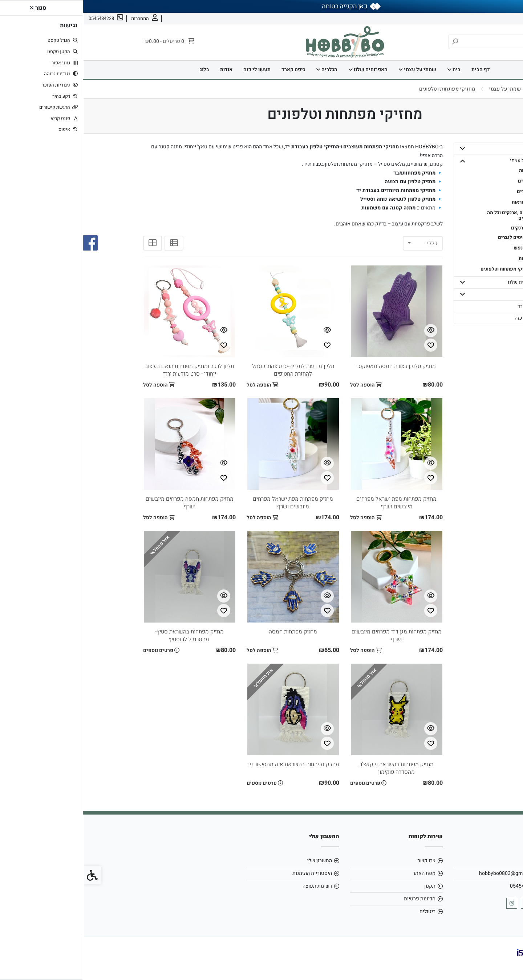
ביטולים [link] (344, 911)
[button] (379, 149)
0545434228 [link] (441, 886)
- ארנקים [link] (437, 228)
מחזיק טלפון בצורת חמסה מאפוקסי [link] (313, 366)
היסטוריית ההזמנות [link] (229, 873)
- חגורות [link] (443, 258)
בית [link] (371, 70)
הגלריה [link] (244, 70)
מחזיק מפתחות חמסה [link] (210, 632)
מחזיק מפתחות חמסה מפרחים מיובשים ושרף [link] (106, 503)
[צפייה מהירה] (348, 331)
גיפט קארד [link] (210, 70)
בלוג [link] (121, 70)
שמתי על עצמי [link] (334, 70)
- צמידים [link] (443, 191)
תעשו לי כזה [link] (174, 70)
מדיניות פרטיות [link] (336, 899)
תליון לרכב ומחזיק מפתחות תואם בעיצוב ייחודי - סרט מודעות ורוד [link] (106, 370)
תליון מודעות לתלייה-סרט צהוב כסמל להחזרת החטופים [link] (210, 370)
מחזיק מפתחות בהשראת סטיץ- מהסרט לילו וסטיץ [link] (106, 635)
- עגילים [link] (443, 181)
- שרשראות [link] (440, 202)
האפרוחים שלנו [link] (285, 70)
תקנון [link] (347, 886)
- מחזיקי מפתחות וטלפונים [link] (424, 269)
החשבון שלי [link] (236, 861)
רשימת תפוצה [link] (234, 886)
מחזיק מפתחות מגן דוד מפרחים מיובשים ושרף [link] (313, 635)
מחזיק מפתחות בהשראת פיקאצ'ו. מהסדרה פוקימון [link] (313, 768)
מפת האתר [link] (341, 873)
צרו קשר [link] (473, 18)
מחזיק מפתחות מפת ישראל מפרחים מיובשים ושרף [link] (313, 503)
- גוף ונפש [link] (441, 248)
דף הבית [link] (398, 70)
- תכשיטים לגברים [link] (433, 237)
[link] (507, 964)
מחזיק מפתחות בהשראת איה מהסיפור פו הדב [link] (203, 764)
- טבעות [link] (444, 170)
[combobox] (340, 243)
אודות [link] (494, 18)
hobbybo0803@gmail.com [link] (426, 873)
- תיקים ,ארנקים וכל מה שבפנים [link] (428, 215)
